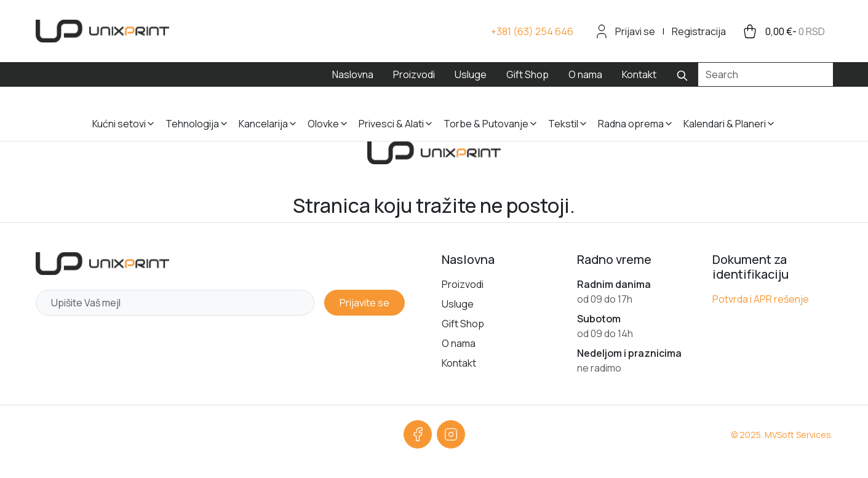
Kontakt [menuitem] (639, 74)
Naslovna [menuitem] (353, 74)
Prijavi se (635, 31)
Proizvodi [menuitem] (414, 74)
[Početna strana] (102, 264)
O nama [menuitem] (585, 74)
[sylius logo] (102, 31)
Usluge (458, 304)
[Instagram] (451, 434)
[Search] (766, 74)
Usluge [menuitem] (471, 74)
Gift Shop (463, 324)
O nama (459, 343)
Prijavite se (364, 303)
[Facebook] (418, 434)
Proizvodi (463, 284)
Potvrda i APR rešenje (761, 299)
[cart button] (783, 31)
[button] (124, 114)
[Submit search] (682, 74)
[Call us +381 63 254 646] (532, 31)
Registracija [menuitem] (699, 31)
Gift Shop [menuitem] (528, 74)
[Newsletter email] (175, 303)
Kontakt (459, 363)
